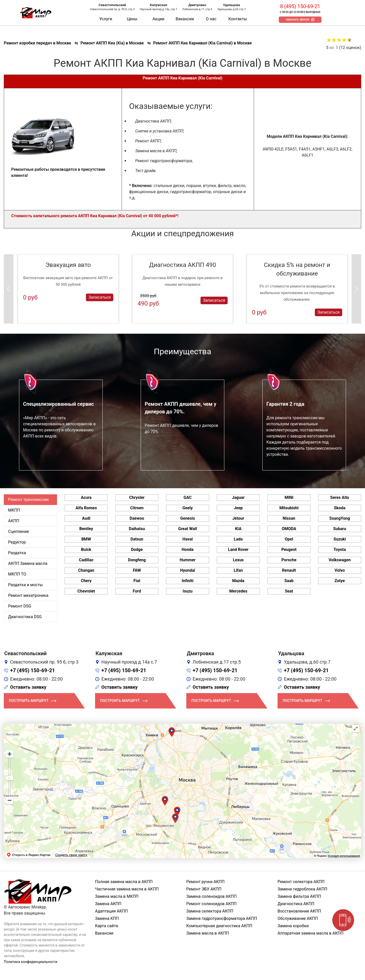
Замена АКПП (108, 904)
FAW (137, 570)
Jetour (238, 518)
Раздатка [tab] (17, 553)
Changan (86, 570)
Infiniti (188, 581)
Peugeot (289, 550)
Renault (289, 570)
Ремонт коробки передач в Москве (37, 43)
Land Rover (238, 550)
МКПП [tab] (14, 510)
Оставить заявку (28, 687)
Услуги (106, 19)
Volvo (340, 570)
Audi (86, 518)
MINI (289, 497)
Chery (86, 581)
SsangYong (340, 518)
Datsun (137, 539)
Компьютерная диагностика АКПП (219, 926)
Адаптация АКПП (111, 911)
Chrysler (137, 497)
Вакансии (185, 19)
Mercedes (238, 591)
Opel (289, 539)
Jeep (238, 508)
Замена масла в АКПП (208, 933)
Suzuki (340, 539)
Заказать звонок (298, 20)
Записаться (99, 297)
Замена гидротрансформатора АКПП (222, 918)
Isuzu (188, 591)
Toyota (340, 550)
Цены (132, 19)
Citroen (137, 508)
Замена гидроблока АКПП (302, 889)
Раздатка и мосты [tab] (25, 585)
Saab (289, 581)
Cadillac (86, 560)
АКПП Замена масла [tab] (28, 563)
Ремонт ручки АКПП (205, 882)
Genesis (188, 518)
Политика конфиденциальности (31, 962)
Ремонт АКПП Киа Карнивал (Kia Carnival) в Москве (202, 43)
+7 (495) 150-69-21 (33, 670)
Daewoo (137, 518)
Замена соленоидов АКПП (212, 896)
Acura (86, 497)
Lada (238, 539)
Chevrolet (86, 591)
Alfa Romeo (86, 508)
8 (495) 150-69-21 (300, 6)
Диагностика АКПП (296, 904)
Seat (289, 591)
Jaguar (238, 497)
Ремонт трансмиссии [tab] (28, 500)
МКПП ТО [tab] (17, 574)
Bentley (86, 529)
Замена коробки (293, 926)
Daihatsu (137, 529)
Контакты (238, 19)
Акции (158, 19)
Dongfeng (137, 560)
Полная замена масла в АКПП (124, 882)
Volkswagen (340, 560)
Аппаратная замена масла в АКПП (311, 933)
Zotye (340, 581)
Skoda (340, 508)
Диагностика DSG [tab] (25, 617)
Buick (86, 550)
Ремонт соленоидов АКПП (212, 904)
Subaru (340, 529)
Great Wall (188, 529)
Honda (188, 550)
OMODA (289, 529)
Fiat (137, 581)
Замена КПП (107, 918)
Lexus (238, 560)
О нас (211, 19)
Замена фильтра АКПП (299, 896)
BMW (86, 539)
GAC (188, 497)
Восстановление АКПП (299, 911)
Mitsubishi (289, 508)
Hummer (188, 560)
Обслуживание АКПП (298, 918)
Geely (188, 508)
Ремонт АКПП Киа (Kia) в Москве (112, 43)
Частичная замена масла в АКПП (127, 889)
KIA (238, 529)
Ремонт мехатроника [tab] (28, 595)
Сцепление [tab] (19, 531)
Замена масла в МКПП (117, 896)
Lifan (238, 570)
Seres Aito (340, 497)
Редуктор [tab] (17, 542)
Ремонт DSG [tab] (20, 606)
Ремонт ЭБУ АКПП (204, 889)
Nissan (289, 518)
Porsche (289, 560)
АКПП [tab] (14, 521)
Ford (137, 591)
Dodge (137, 550)
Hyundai (187, 570)
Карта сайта (106, 926)
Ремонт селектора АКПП (301, 882)
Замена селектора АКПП (210, 911)
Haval (188, 539)
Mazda (238, 581)
